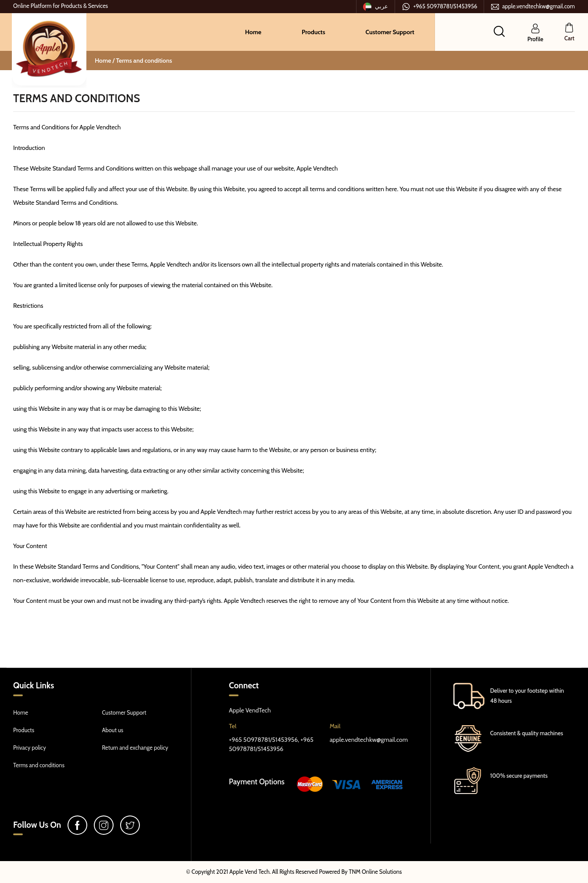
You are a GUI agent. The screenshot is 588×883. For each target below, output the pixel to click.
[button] (499, 31)
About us (113, 730)
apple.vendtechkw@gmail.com (533, 7)
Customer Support (390, 32)
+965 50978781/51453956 (439, 7)
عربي (376, 7)
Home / (105, 61)
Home (253, 32)
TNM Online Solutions (376, 872)
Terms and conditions (144, 61)
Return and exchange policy (135, 748)
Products (314, 32)
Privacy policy (30, 748)
